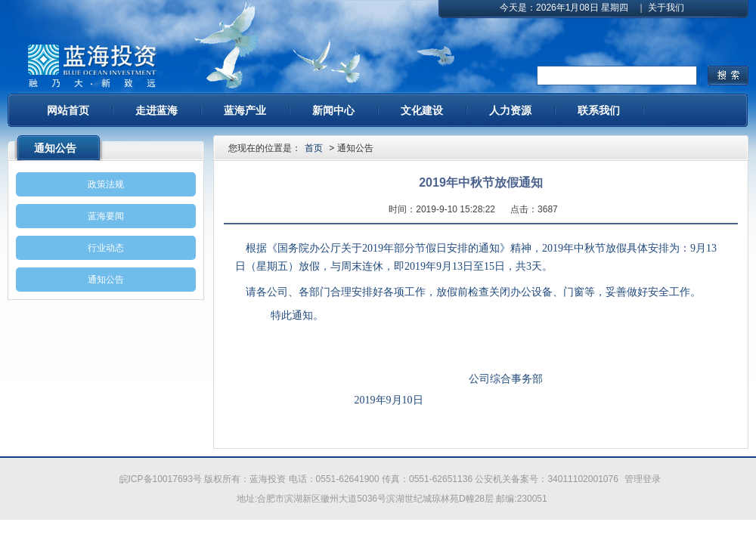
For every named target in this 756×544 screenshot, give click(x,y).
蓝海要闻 (106, 216)
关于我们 (666, 8)
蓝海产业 (245, 110)
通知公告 (106, 280)
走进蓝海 (156, 110)
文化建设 (422, 110)
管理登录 (643, 479)
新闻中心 (333, 110)
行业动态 (106, 248)
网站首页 (68, 110)
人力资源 (510, 110)
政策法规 (106, 184)
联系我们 (599, 110)
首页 (314, 148)
